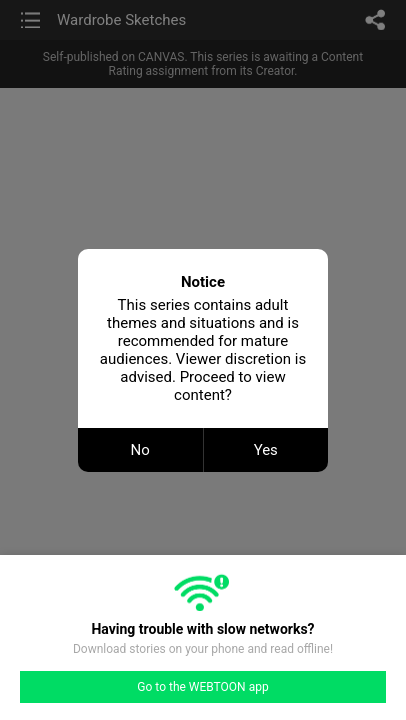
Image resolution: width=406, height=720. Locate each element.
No (140, 450)
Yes (266, 450)
